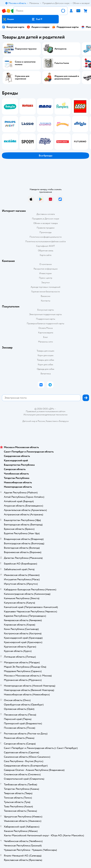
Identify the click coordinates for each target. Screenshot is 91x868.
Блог (45, 337)
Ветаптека (46, 374)
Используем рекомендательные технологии (45, 415)
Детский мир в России (34, 421)
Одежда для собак (46, 369)
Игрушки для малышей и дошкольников (67, 77)
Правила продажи (46, 228)
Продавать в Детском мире (45, 219)
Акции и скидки (38, 27)
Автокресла (60, 49)
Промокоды (45, 232)
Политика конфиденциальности (46, 237)
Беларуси (64, 421)
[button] (37, 19)
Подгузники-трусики (26, 49)
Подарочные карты (65, 27)
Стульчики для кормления (22, 77)
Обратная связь (46, 251)
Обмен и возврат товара (45, 223)
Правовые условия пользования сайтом (46, 411)
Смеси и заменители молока (25, 63)
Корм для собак (45, 365)
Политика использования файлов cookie (45, 241)
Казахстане (51, 421)
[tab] (9, 124)
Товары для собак (46, 360)
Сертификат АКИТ (45, 246)
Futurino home (62, 63)
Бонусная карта (13, 27)
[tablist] (45, 124)
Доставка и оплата (46, 214)
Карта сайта (45, 255)
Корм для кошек (46, 355)
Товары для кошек (45, 351)
